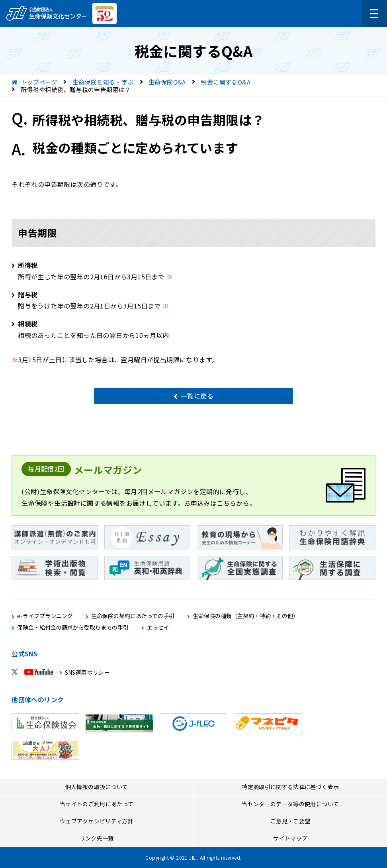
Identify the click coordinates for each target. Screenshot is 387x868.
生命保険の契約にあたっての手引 (133, 616)
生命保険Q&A (167, 82)
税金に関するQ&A (226, 82)
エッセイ (158, 627)
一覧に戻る (197, 396)
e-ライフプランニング (45, 616)
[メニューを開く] (374, 14)
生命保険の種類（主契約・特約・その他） (246, 616)
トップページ (39, 82)
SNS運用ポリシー (88, 672)
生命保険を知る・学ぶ (103, 82)
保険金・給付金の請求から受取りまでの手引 (73, 627)
